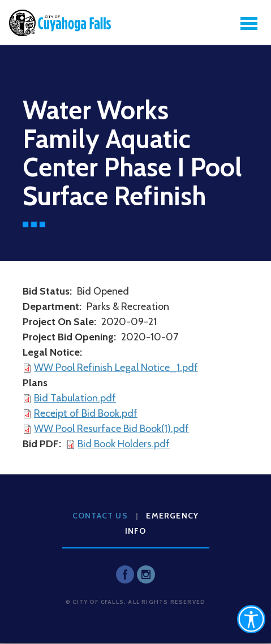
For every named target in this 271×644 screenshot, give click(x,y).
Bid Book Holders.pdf (124, 444)
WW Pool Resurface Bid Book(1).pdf (111, 429)
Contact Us (100, 516)
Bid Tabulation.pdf (75, 398)
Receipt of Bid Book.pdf (86, 413)
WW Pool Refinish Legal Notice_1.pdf (116, 368)
